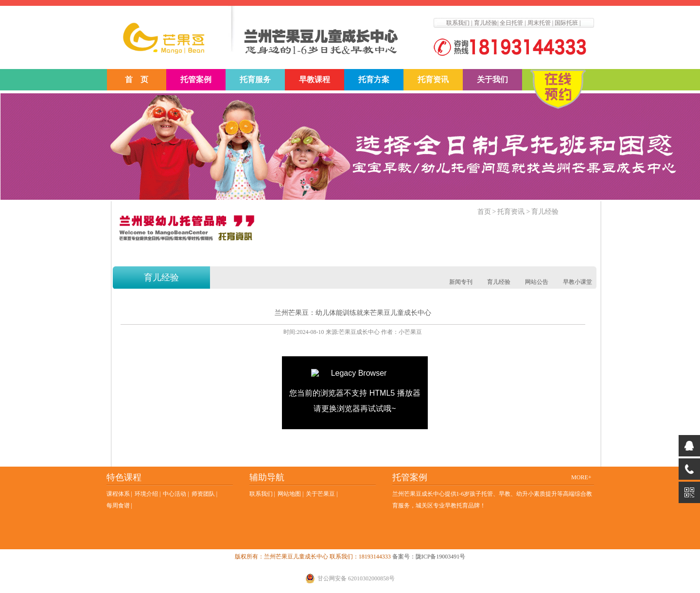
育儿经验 (486, 23)
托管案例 (196, 79)
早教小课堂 (577, 282)
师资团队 (203, 494)
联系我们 (458, 23)
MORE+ (581, 477)
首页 (484, 212)
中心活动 (175, 494)
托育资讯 (433, 79)
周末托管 (539, 23)
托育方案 (374, 79)
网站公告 (537, 282)
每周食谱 (118, 506)
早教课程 (315, 79)
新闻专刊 (461, 282)
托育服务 (255, 79)
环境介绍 (146, 494)
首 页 (137, 79)
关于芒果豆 (320, 494)
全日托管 (511, 23)
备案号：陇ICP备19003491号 (429, 557)
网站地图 (289, 494)
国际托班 (566, 23)
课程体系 (118, 494)
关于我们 (492, 79)
